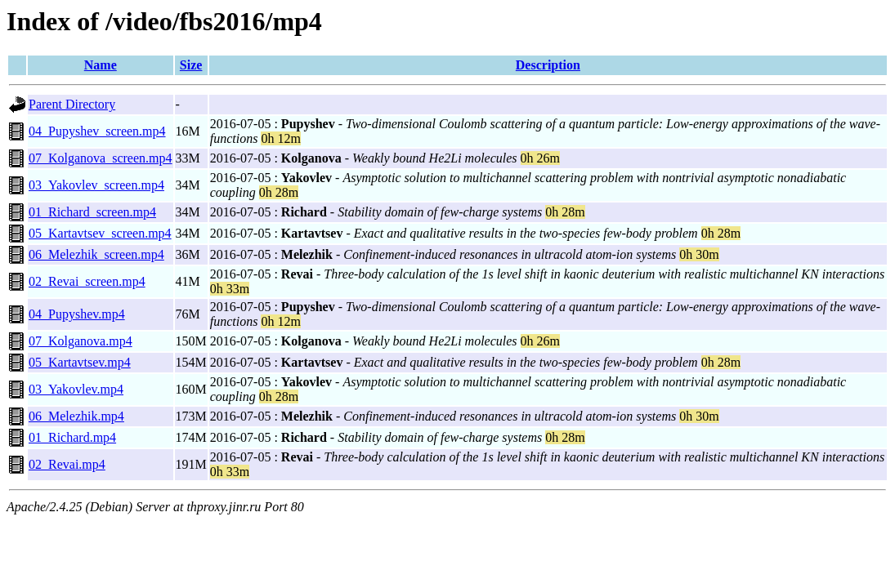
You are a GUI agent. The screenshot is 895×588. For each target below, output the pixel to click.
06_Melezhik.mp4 (76, 416)
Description (548, 65)
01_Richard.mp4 (72, 437)
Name (101, 65)
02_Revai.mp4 (67, 464)
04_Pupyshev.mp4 (77, 314)
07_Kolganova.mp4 (81, 341)
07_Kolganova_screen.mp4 (101, 158)
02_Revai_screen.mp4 (87, 281)
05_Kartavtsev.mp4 (80, 362)
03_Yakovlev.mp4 (76, 389)
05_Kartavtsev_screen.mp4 (100, 233)
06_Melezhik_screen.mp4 (96, 254)
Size (191, 65)
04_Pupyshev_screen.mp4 (97, 131)
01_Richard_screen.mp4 (92, 212)
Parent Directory (72, 104)
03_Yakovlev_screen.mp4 (96, 185)
